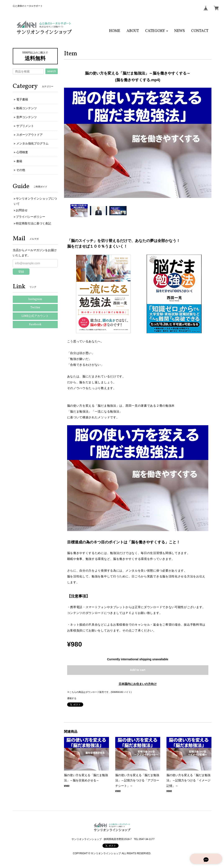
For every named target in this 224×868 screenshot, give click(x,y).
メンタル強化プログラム (32, 143)
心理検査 (22, 152)
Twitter (35, 308)
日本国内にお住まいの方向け (138, 684)
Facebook (35, 325)
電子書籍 (22, 99)
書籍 (19, 161)
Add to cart (138, 670)
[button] (157, 31)
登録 (21, 272)
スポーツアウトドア (29, 135)
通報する (72, 698)
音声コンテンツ (27, 117)
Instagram (35, 299)
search (51, 71)
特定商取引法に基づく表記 (33, 223)
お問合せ (22, 210)
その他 (21, 170)
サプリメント (25, 126)
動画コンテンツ (27, 108)
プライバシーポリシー (31, 217)
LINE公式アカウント (35, 316)
